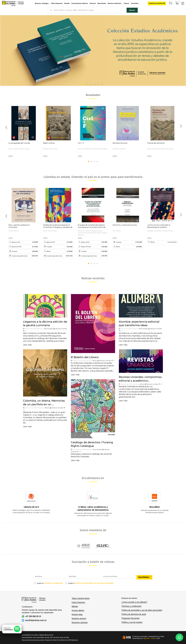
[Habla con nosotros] (179, 637)
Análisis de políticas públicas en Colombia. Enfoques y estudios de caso (58, 226)
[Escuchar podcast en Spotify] (12, 629)
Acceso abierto (78, 610)
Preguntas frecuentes (130, 618)
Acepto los (48, 583)
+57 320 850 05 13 (31, 616)
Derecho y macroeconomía (125, 225)
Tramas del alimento (156, 143)
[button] (84, 84)
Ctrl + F (81, 143)
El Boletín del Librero (85, 357)
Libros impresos (78, 602)
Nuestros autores (79, 618)
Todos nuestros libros (81, 598)
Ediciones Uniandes (61, 329)
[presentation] (5, 127)
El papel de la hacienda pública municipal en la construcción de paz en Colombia (92, 226)
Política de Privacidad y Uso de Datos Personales (94, 583)
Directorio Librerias (80, 623)
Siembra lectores (120, 143)
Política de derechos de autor (134, 614)
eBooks (75, 606)
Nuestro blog (77, 614)
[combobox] (93, 10)
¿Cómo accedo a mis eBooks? (134, 602)
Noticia (47, 408)
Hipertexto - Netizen (150, 638)
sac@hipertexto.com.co (34, 620)
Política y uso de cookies (132, 622)
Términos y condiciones (54, 583)
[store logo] (13, 3)
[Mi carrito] (177, 3)
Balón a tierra (49, 143)
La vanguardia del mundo (19, 143)
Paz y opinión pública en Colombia (19, 226)
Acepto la (89, 583)
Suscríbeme (143, 577)
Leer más (27, 345)
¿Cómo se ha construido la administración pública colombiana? (159, 226)
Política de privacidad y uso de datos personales (142, 610)
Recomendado (48, 329)
